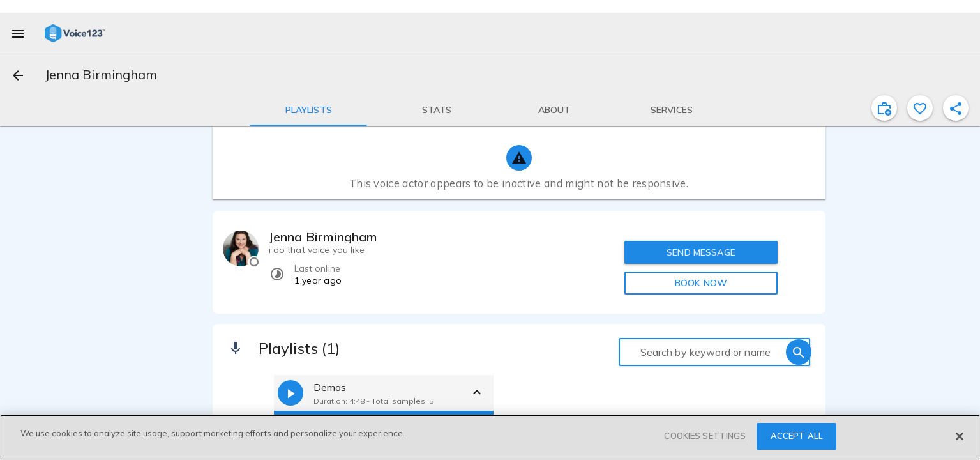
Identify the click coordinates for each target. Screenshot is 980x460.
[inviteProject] (884, 108)
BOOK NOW (701, 283)
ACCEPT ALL (797, 436)
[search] (799, 352)
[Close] (960, 436)
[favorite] (920, 108)
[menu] (18, 33)
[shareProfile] (956, 108)
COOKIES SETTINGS (705, 436)
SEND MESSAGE (701, 252)
